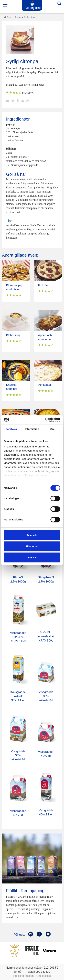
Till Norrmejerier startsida (32, 6)
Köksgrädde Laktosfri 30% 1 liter (18, 696)
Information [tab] (32, 429)
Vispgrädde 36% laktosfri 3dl (46, 696)
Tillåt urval (32, 546)
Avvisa (32, 557)
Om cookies (44, 976)
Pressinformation (24, 976)
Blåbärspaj (13, 335)
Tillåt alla (32, 535)
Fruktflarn (44, 285)
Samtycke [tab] (12, 429)
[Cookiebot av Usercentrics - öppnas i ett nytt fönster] (46, 420)
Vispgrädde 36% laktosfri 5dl (18, 755)
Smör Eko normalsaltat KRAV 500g (46, 636)
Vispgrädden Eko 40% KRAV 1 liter (18, 637)
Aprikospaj (45, 385)
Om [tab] (52, 429)
